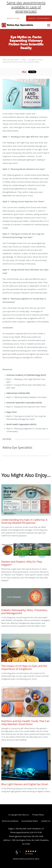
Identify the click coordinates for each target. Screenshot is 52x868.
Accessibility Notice (30, 821)
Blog (24, 60)
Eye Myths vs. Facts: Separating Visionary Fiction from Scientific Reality (23, 61)
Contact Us (46, 821)
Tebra (37, 859)
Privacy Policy (38, 815)
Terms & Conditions (10, 821)
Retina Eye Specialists (10, 60)
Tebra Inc (25, 815)
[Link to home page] (23, 25)
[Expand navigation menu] (49, 25)
